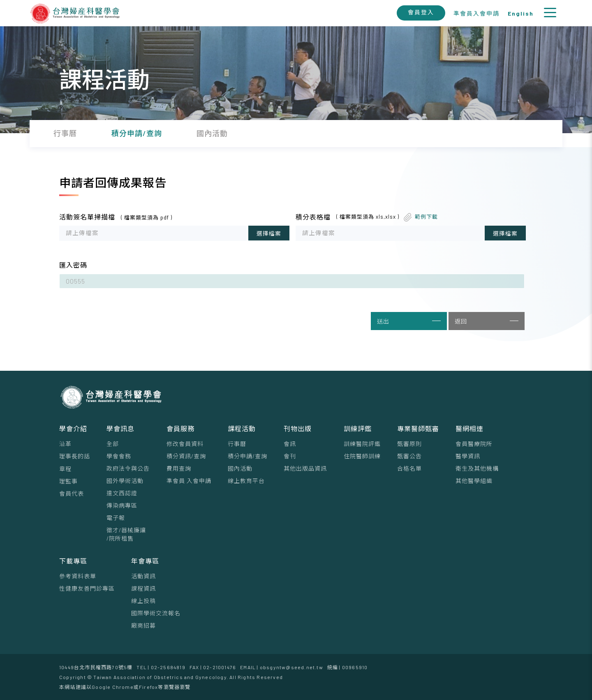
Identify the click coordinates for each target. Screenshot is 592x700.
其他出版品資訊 (305, 468)
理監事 (68, 481)
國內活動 (240, 468)
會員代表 (72, 493)
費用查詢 (179, 468)
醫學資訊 (468, 456)
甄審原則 (409, 444)
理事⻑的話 (75, 456)
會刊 (290, 456)
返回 (487, 321)
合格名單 (409, 468)
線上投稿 (143, 601)
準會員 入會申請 (189, 481)
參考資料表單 (78, 576)
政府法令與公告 (128, 468)
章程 (65, 469)
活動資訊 (143, 576)
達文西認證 (122, 493)
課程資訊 (143, 588)
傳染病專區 (122, 505)
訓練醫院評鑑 (362, 444)
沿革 (65, 444)
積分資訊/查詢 (186, 456)
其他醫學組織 (474, 481)
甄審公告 (409, 456)
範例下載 (426, 217)
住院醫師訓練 (362, 456)
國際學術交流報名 (156, 613)
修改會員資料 (185, 444)
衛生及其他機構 (477, 468)
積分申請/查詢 (247, 456)
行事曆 (237, 444)
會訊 (290, 444)
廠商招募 (143, 625)
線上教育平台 (246, 481)
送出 (409, 321)
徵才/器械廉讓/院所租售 (126, 534)
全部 (113, 444)
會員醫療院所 (474, 444)
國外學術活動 (125, 481)
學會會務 (119, 456)
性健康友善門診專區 (87, 588)
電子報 (116, 518)
